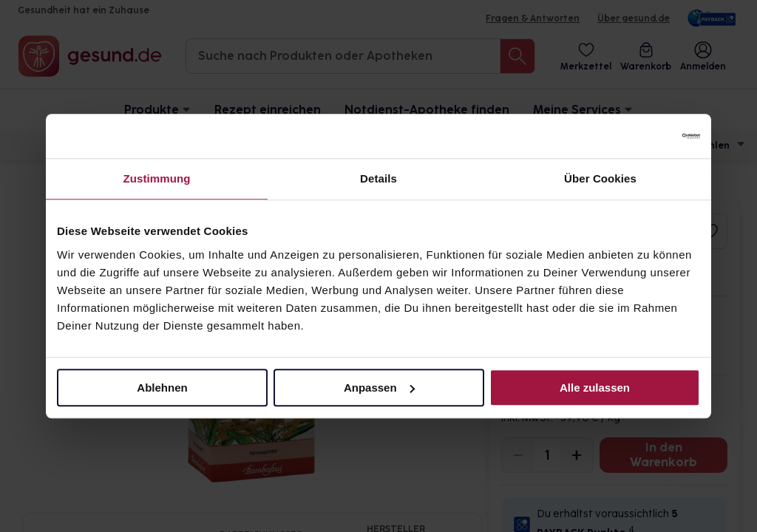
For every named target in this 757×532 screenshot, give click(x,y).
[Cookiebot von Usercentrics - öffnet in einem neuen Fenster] (635, 136)
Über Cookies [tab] (600, 178)
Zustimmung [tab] (157, 178)
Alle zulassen (595, 388)
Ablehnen (162, 388)
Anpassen (379, 388)
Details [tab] (378, 178)
